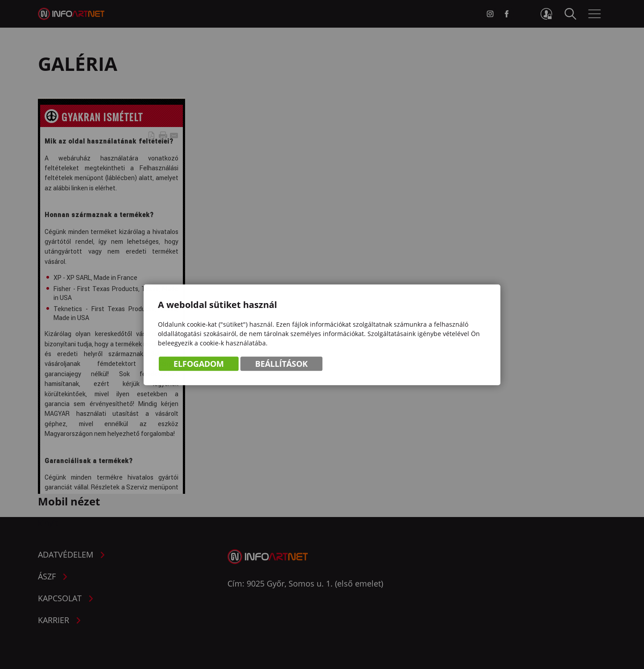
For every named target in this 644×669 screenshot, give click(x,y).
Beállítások (281, 364)
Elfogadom (199, 364)
